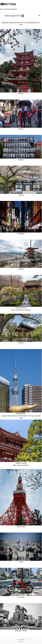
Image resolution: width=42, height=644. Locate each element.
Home (7, 16)
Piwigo (21, 641)
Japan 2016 (16, 16)
